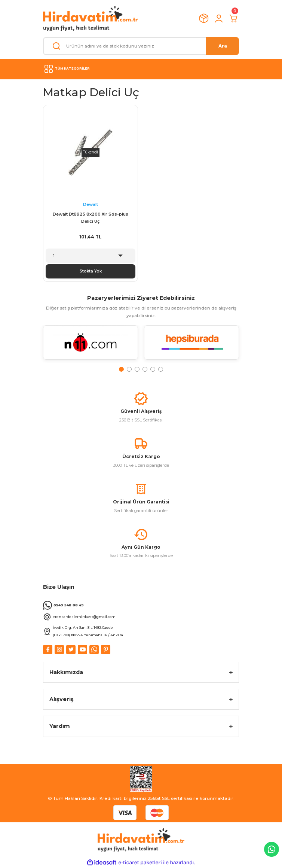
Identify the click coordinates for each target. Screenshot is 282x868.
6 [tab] (161, 369)
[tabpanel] (91, 345)
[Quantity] (91, 256)
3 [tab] (137, 369)
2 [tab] (129, 369)
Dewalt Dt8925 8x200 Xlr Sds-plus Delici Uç (91, 218)
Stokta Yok (91, 271)
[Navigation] (141, 69)
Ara (223, 46)
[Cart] (234, 18)
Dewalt (91, 204)
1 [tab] (121, 369)
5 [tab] (153, 369)
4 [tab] (145, 369)
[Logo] (91, 19)
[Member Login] (219, 18)
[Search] (141, 46)
